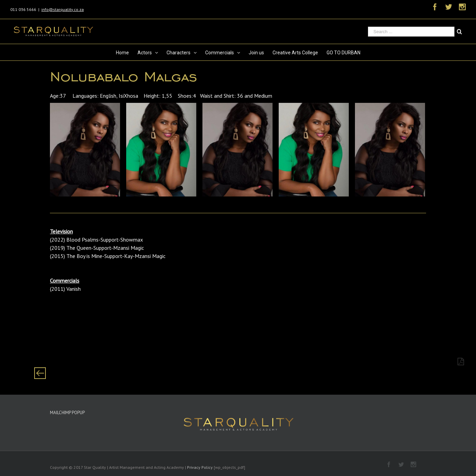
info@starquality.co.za (63, 9)
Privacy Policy (200, 467)
